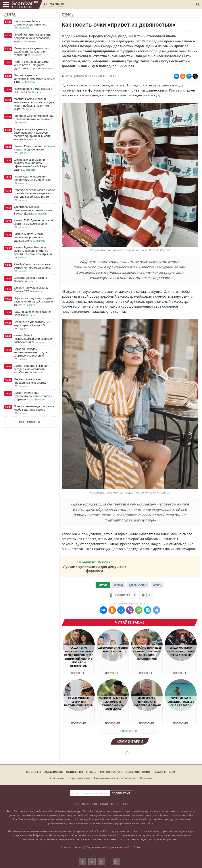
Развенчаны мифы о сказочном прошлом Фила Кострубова (113, 703)
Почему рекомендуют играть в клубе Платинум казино (34, 410)
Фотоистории (111, 772)
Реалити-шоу (165, 772)
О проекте (57, 778)
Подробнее (79, 673)
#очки (157, 585)
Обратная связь (79, 778)
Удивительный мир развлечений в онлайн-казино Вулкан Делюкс (34, 210)
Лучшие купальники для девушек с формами (95, 569)
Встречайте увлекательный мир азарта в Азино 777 (32, 325)
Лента (10, 14)
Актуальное (55, 4)
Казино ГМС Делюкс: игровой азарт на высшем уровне (33, 224)
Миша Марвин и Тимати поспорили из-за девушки (181, 651)
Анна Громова (74, 76)
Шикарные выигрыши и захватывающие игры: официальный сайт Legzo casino (31, 165)
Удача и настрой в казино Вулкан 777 (31, 290)
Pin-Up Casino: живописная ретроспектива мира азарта (32, 268)
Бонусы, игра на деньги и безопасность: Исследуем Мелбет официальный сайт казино (32, 134)
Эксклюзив (54, 772)
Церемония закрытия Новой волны (113, 650)
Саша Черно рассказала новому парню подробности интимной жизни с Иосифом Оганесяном (79, 657)
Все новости (30, 422)
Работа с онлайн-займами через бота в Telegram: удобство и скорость (34, 65)
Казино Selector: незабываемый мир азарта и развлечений (33, 339)
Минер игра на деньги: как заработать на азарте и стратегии (31, 52)
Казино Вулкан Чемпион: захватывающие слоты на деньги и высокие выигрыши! (33, 253)
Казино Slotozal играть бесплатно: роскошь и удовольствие (30, 237)
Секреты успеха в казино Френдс (30, 280)
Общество (74, 772)
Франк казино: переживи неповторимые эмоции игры (32, 180)
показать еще (130, 731)
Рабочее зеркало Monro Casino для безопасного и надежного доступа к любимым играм (35, 195)
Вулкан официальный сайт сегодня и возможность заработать (32, 369)
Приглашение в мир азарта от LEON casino (34, 91)
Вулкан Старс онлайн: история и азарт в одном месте (34, 150)
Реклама (146, 778)
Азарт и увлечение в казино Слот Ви (32, 313)
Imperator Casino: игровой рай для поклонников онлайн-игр (34, 119)
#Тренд (118, 585)
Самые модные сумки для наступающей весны (79, 702)
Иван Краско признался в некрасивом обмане (147, 702)
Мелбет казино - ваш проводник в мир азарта (30, 383)
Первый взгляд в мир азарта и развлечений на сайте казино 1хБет (34, 302)
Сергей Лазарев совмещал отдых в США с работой (181, 702)
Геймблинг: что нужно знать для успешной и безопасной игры (32, 38)
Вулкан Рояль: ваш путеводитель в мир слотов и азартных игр (33, 396)
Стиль (68, 14)
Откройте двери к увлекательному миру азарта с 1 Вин (34, 79)
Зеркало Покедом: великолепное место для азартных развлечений (30, 354)
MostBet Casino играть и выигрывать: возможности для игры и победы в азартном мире (34, 104)
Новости (33, 772)
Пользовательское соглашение (115, 778)
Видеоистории (138, 772)
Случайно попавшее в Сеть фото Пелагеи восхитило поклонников (147, 653)
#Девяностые (138, 585)
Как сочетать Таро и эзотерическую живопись (30, 25)
